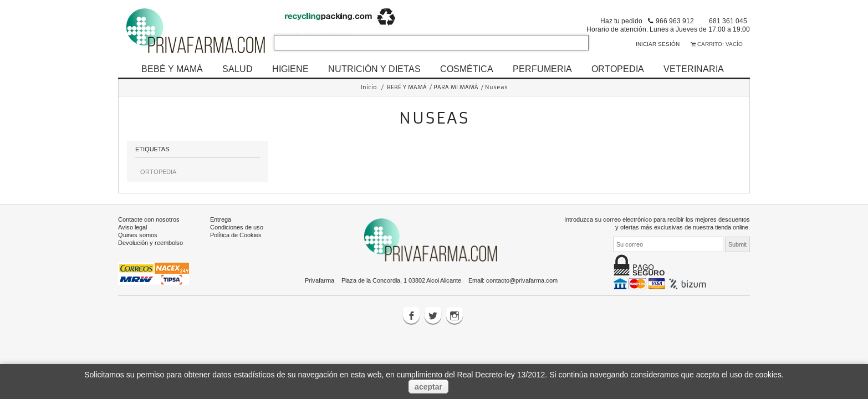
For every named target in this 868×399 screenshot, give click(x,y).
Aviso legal (132, 227)
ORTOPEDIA (618, 69)
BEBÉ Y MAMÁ (172, 69)
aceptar (428, 387)
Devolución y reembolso (150, 243)
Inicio (369, 87)
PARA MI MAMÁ (456, 87)
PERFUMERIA (542, 69)
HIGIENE (290, 69)
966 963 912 (675, 21)
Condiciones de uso (237, 227)
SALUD (238, 69)
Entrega (221, 219)
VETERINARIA (694, 69)
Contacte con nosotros (149, 219)
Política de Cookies (236, 235)
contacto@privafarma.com (522, 280)
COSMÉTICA (467, 69)
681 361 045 (728, 21)
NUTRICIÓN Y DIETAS (374, 69)
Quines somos (138, 235)
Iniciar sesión (658, 44)
